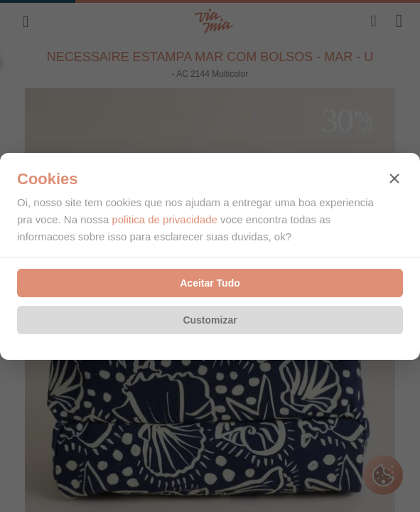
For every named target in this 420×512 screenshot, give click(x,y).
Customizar (210, 320)
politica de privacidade (164, 219)
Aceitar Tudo (210, 283)
